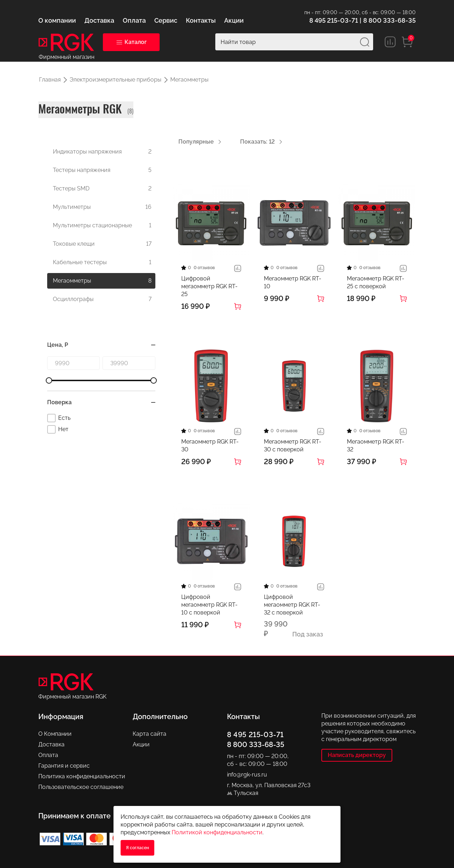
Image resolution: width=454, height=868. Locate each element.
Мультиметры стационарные (102, 226)
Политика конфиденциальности (82, 776)
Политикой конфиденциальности (217, 832)
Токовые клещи (102, 244)
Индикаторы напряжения (102, 152)
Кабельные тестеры (102, 262)
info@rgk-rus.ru (247, 775)
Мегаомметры (102, 281)
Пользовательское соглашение (81, 787)
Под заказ (308, 634)
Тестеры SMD (102, 189)
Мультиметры (102, 207)
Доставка (51, 744)
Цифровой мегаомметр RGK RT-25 (209, 286)
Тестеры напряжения (102, 170)
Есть (59, 418)
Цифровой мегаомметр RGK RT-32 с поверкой (292, 605)
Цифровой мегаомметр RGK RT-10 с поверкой (209, 605)
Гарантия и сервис (64, 766)
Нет (58, 429)
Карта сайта (150, 734)
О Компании (55, 734)
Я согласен (137, 848)
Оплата (48, 755)
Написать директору (357, 755)
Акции (141, 744)
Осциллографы (102, 299)
